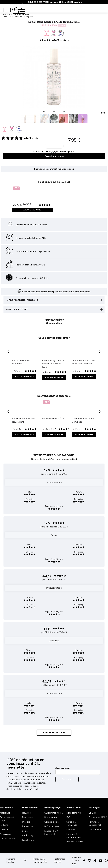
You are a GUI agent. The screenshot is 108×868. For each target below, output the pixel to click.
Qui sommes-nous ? (54, 813)
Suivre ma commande (72, 823)
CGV (24, 860)
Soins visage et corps (7, 819)
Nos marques (51, 817)
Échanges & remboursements (74, 836)
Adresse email (63, 768)
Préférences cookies (60, 861)
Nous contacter (74, 813)
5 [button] (57, 112)
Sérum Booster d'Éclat (53, 419)
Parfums (4, 825)
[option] (54, 77)
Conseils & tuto (52, 822)
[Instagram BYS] (90, 860)
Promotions (28, 826)
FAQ (68, 817)
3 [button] (51, 112)
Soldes (25, 831)
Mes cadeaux (95, 830)
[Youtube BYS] (101, 860)
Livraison (71, 830)
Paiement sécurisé (75, 842)
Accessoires (6, 834)
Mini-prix (26, 822)
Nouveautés (28, 813)
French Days (28, 840)
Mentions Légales (11, 861)
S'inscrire (67, 779)
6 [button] (61, 112)
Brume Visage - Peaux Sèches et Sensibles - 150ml (53, 364)
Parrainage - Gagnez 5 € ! (95, 823)
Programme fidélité (98, 817)
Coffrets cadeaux (8, 839)
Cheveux (4, 830)
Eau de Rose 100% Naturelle (21, 362)
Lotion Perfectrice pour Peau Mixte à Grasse (84, 362)
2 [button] (47, 112)
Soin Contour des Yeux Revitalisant (24, 420)
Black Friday (28, 835)
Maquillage (5, 813)
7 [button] (64, 112)
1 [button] (44, 112)
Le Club (92, 813)
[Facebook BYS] (84, 860)
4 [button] (54, 112)
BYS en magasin (52, 826)
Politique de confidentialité (40, 861)
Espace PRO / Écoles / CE (51, 833)
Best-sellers (28, 817)
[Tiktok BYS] (95, 861)
